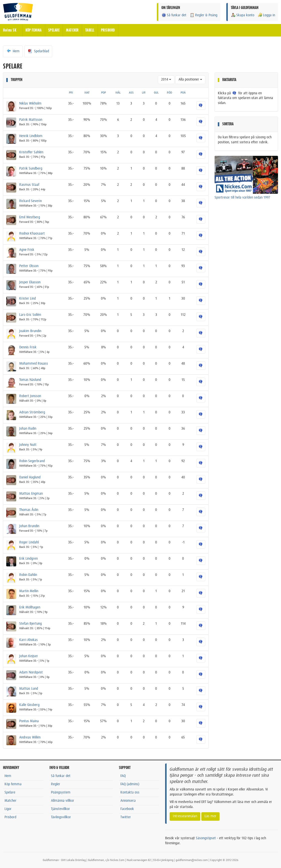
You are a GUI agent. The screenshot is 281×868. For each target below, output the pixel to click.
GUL (156, 93)
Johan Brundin (29, 526)
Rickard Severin (30, 201)
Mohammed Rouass (34, 364)
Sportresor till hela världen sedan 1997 (242, 198)
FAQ (123, 776)
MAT (87, 93)
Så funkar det (174, 15)
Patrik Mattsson (31, 120)
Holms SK (10, 30)
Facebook (127, 809)
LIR (144, 93)
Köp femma (13, 784)
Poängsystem (61, 792)
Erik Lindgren (28, 559)
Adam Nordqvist (31, 672)
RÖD (169, 93)
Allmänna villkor (63, 801)
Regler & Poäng (203, 15)
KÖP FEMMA (34, 30)
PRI (71, 93)
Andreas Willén (30, 737)
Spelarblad (38, 51)
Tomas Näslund (30, 380)
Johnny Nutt (28, 445)
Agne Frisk (27, 250)
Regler (56, 784)
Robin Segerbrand (32, 461)
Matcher (10, 801)
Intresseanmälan (185, 816)
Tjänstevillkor (60, 809)
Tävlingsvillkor (61, 817)
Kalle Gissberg (29, 705)
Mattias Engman (31, 494)
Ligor (8, 809)
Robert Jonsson (30, 396)
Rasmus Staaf (29, 185)
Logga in (266, 15)
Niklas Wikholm (30, 104)
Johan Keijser (29, 656)
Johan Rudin (28, 429)
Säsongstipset (206, 838)
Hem (13, 51)
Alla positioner (190, 80)
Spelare (10, 792)
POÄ (183, 93)
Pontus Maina (29, 721)
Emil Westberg (30, 217)
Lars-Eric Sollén (30, 315)
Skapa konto (243, 15)
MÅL (118, 93)
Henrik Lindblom (31, 136)
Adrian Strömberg (32, 412)
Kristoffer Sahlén (31, 152)
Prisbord (10, 817)
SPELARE (54, 30)
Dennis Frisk (28, 347)
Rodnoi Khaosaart (32, 234)
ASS (131, 93)
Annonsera (128, 801)
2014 (166, 80)
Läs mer (210, 816)
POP (104, 93)
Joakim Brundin (30, 331)
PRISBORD (108, 30)
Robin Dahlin (28, 575)
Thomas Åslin (29, 510)
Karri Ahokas (28, 640)
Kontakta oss (130, 792)
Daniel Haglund (30, 477)
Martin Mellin (29, 591)
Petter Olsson (29, 266)
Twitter (126, 817)
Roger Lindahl (29, 542)
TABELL (90, 30)
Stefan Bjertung (30, 624)
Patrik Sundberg (31, 169)
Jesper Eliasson (30, 282)
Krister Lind (27, 299)
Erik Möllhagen (30, 607)
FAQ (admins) (130, 784)
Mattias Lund (29, 689)
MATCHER (72, 30)
